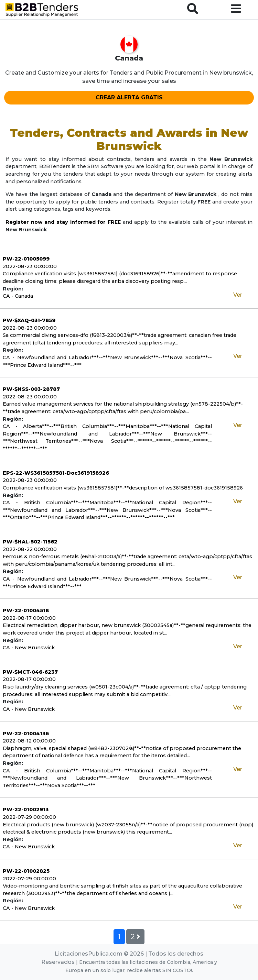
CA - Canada (18, 296)
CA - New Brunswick (29, 648)
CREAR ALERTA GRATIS (129, 97)
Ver (238, 295)
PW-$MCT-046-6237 (30, 672)
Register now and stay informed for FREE (63, 222)
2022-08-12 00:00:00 (29, 741)
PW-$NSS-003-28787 (31, 389)
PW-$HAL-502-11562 (30, 542)
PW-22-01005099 (26, 259)
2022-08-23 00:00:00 (30, 266)
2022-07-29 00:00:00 (29, 817)
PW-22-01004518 (26, 610)
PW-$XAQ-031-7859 (29, 320)
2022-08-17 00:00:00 (29, 618)
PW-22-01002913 (26, 810)
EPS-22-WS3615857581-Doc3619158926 (56, 473)
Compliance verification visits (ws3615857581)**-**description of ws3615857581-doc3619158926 (123, 488)
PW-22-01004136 (26, 734)
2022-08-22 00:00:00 (30, 549)
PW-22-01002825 (26, 871)
